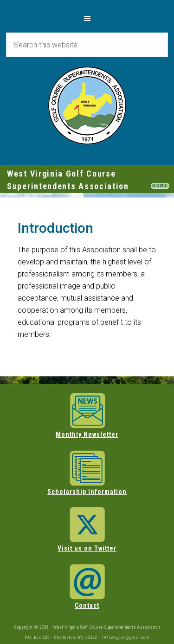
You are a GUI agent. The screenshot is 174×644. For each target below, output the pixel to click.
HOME (160, 186)
